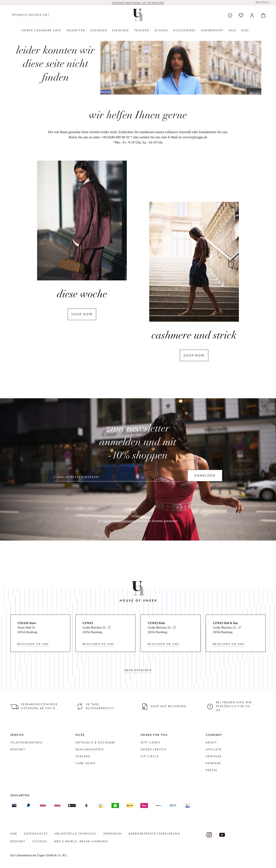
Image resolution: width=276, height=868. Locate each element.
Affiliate (214, 749)
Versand (83, 756)
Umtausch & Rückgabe (96, 742)
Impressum (113, 834)
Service (17, 735)
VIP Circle (150, 756)
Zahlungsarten (90, 749)
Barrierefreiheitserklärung (154, 834)
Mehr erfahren (138, 670)
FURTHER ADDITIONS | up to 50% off (138, 3)
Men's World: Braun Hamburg (81, 841)
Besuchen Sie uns (33, 644)
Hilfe (80, 735)
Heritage (214, 756)
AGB (14, 834)
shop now (82, 314)
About (211, 742)
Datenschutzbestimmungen (119, 521)
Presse (212, 770)
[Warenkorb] (262, 15)
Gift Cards (150, 742)
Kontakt (18, 749)
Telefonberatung (26, 742)
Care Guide (86, 763)
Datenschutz (36, 834)
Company (214, 735)
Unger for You (154, 735)
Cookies (40, 841)
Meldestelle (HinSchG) (76, 834)
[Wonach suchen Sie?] (33, 15)
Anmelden (205, 476)
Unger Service (154, 749)
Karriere (213, 763)
